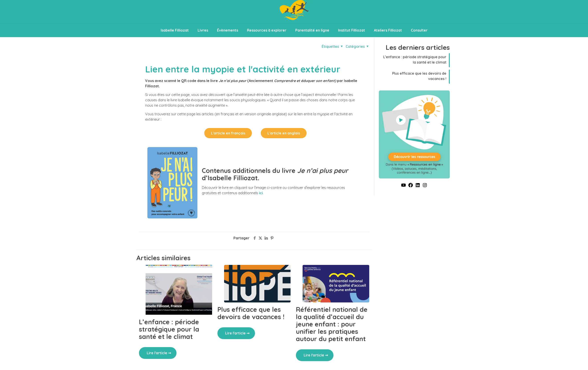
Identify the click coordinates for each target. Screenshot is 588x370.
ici (261, 193)
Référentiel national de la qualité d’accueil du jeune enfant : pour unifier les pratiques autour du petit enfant (332, 324)
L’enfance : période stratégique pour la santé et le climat (169, 329)
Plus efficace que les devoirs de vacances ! (251, 313)
